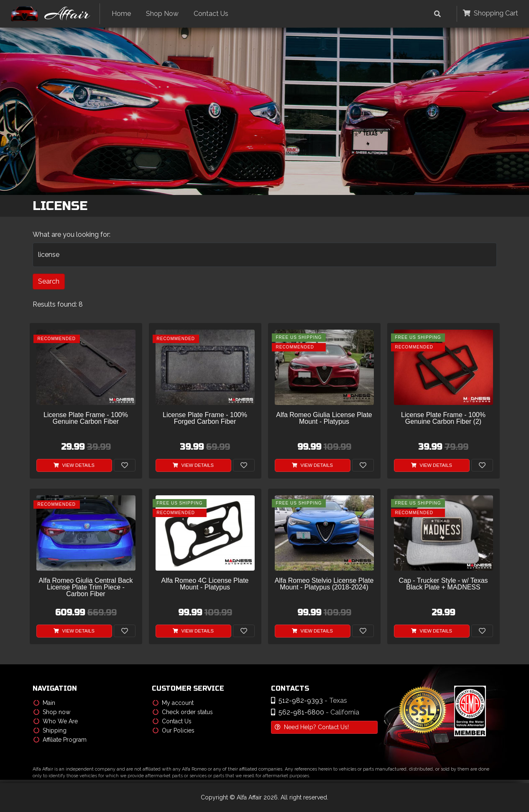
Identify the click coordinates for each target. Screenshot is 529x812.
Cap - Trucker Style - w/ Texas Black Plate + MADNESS (443, 584)
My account (173, 703)
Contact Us (211, 14)
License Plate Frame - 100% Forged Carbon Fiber (205, 418)
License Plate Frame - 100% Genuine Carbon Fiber (86, 418)
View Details (74, 465)
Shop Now (162, 14)
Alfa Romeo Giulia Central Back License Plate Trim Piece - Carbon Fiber (86, 587)
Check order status (183, 712)
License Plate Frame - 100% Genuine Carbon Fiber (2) (443, 418)
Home (121, 14)
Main (44, 703)
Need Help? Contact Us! (312, 727)
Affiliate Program (60, 740)
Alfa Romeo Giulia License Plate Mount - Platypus (324, 418)
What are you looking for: (72, 234)
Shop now (52, 712)
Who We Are (56, 721)
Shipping (50, 730)
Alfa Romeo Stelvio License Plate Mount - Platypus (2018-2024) (324, 584)
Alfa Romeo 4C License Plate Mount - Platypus (205, 584)
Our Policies (174, 730)
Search (49, 281)
